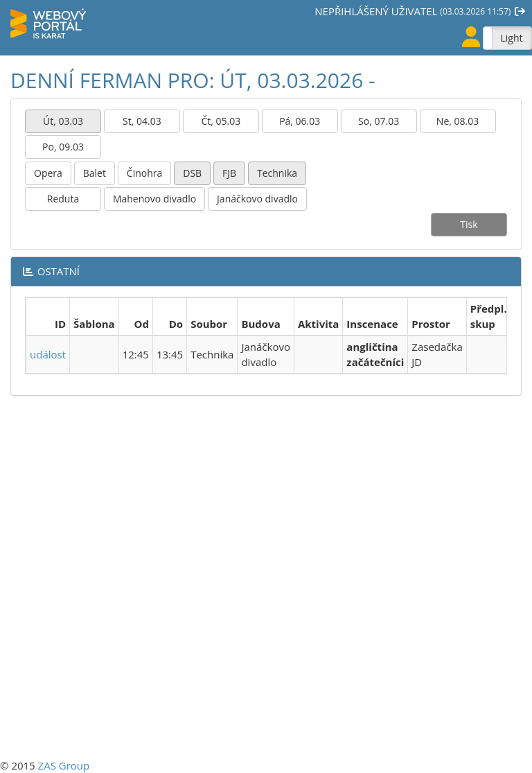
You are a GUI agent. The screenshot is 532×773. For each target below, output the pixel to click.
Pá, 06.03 (300, 121)
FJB (229, 173)
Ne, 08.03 (458, 121)
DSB (192, 173)
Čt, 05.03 (221, 121)
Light (511, 38)
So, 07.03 (379, 121)
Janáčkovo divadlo (257, 199)
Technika (277, 173)
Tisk (469, 224)
